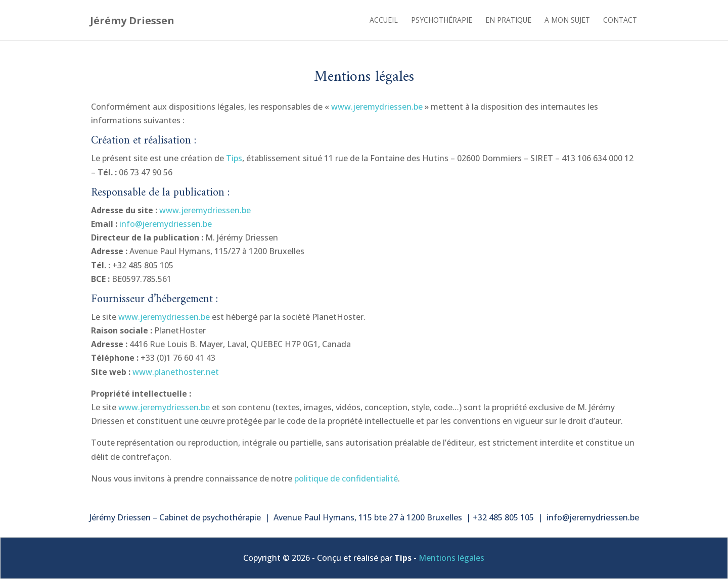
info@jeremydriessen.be (166, 224)
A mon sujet (567, 21)
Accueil (384, 21)
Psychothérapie (442, 21)
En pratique (508, 21)
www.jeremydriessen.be (377, 107)
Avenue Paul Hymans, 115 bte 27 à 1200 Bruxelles (368, 517)
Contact (620, 21)
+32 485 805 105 (504, 517)
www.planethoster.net (176, 372)
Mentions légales (451, 558)
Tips (234, 158)
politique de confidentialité (346, 478)
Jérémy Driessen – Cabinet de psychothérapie (175, 517)
